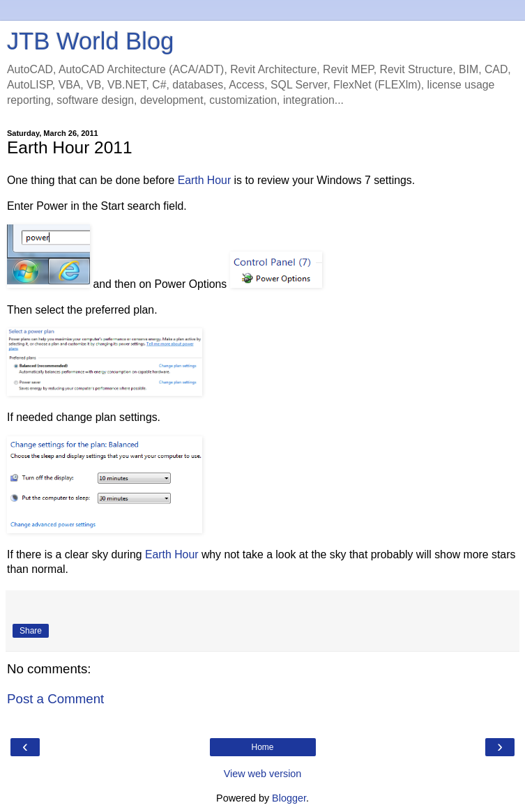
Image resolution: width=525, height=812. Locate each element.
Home (262, 747)
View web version (263, 774)
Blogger (289, 798)
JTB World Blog (90, 41)
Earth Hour (205, 180)
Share (31, 631)
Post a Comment (55, 699)
